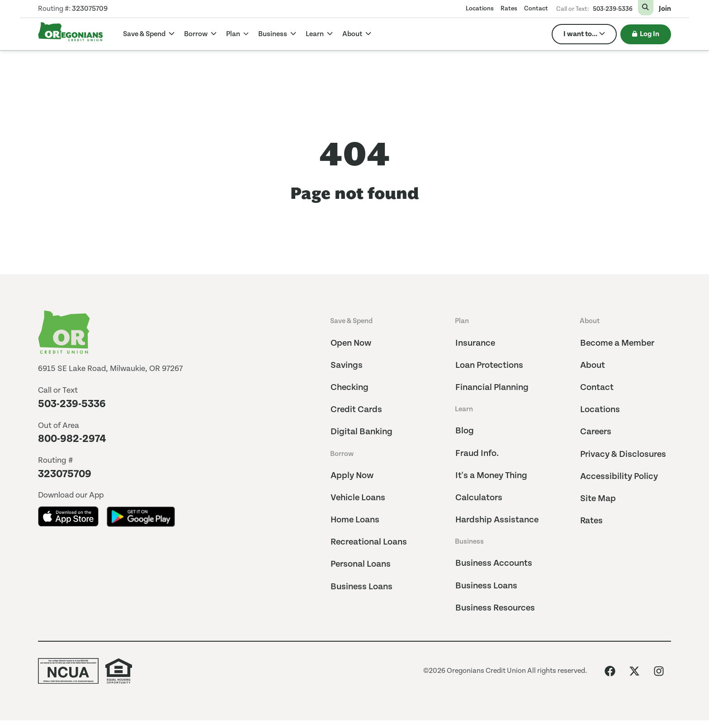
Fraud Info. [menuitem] (477, 453)
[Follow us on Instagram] (659, 671)
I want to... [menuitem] (580, 34)
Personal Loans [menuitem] (361, 564)
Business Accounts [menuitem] (494, 563)
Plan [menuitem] (462, 321)
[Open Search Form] (646, 8)
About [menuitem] (590, 321)
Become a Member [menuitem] (617, 343)
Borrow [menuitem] (342, 454)
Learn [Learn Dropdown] (315, 34)
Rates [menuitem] (509, 9)
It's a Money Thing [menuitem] (491, 476)
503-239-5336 (613, 9)
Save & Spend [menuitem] (351, 321)
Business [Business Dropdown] (273, 34)
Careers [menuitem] (596, 432)
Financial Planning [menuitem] (492, 387)
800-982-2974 (72, 439)
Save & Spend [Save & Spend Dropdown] (145, 34)
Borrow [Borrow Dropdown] (196, 34)
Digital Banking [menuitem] (362, 432)
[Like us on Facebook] (610, 671)
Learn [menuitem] (464, 409)
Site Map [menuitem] (598, 499)
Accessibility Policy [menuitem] (619, 477)
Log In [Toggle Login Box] (646, 34)
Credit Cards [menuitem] (356, 410)
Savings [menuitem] (347, 365)
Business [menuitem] (469, 542)
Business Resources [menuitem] (495, 608)
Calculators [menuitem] (479, 498)
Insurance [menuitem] (475, 343)
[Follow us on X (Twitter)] (634, 671)
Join (665, 9)
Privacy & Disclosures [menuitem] (623, 454)
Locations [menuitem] (480, 9)
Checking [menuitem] (350, 387)
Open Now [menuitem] (351, 343)
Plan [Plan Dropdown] (234, 34)
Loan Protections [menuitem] (489, 365)
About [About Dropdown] (353, 34)
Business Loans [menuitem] (362, 587)
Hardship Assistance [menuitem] (497, 520)
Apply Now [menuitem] (352, 476)
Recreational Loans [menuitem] (369, 542)
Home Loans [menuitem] (355, 520)
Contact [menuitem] (536, 9)
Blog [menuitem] (465, 431)
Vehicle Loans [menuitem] (358, 498)
